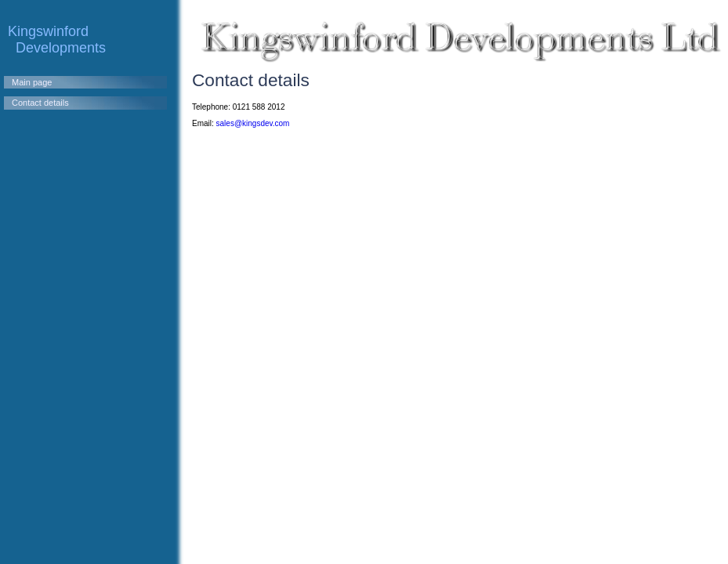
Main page (32, 82)
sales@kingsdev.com (253, 123)
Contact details (40, 103)
